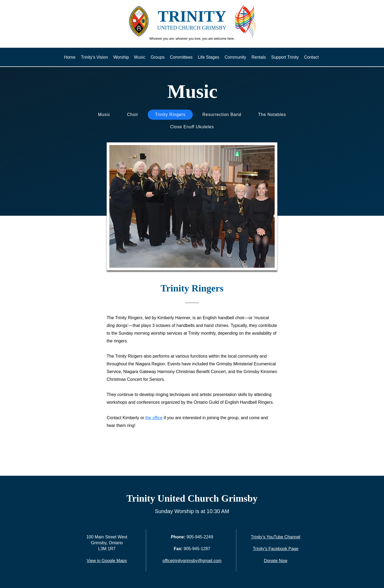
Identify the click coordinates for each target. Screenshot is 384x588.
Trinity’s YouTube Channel (276, 537)
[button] (192, 206)
